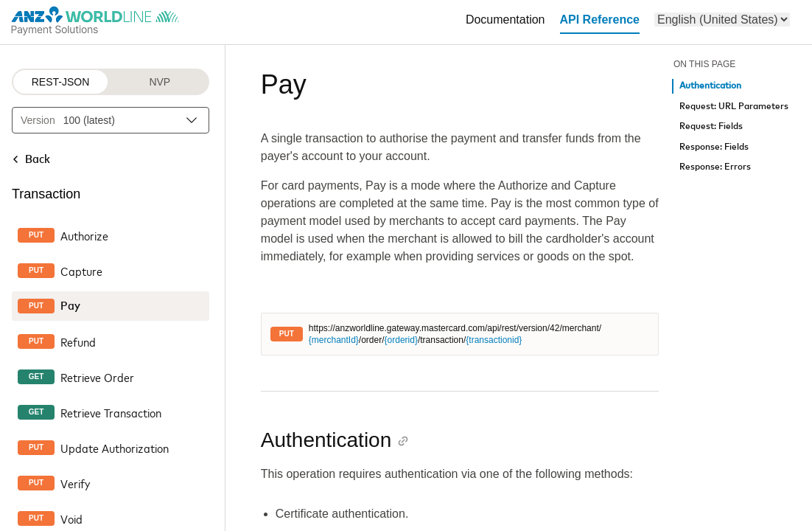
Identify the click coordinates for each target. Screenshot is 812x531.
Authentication (710, 86)
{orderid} (401, 340)
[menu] (722, 20)
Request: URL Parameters (734, 107)
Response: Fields (714, 147)
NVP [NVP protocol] (160, 82)
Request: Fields (711, 126)
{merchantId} (334, 340)
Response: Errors (715, 167)
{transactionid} (494, 340)
